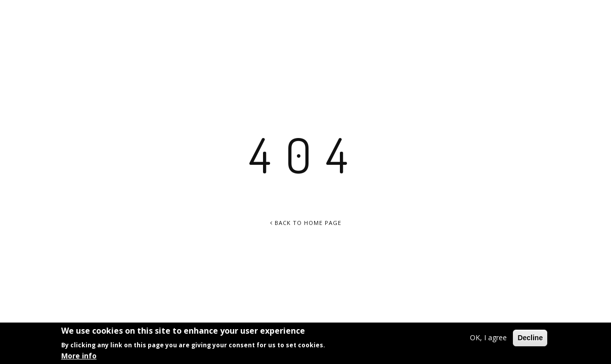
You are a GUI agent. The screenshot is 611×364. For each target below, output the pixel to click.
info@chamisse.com (556, 14)
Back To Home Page (306, 223)
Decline (530, 339)
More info (79, 356)
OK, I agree (488, 338)
